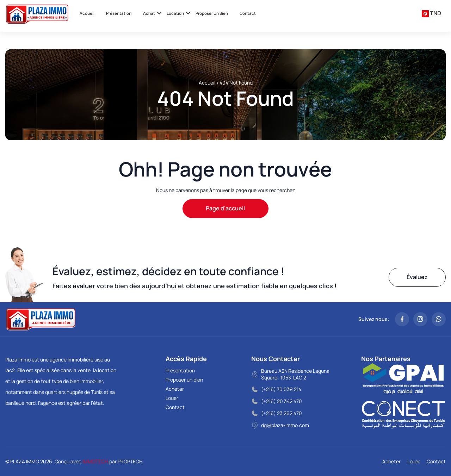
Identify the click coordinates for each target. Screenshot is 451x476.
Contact (248, 13)
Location (175, 13)
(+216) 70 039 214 (281, 389)
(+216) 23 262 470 (282, 413)
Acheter (175, 389)
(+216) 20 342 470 (282, 401)
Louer (172, 398)
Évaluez (417, 277)
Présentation (119, 13)
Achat (149, 13)
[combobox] (431, 13)
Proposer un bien (212, 13)
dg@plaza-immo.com (285, 425)
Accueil (87, 13)
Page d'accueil (225, 208)
